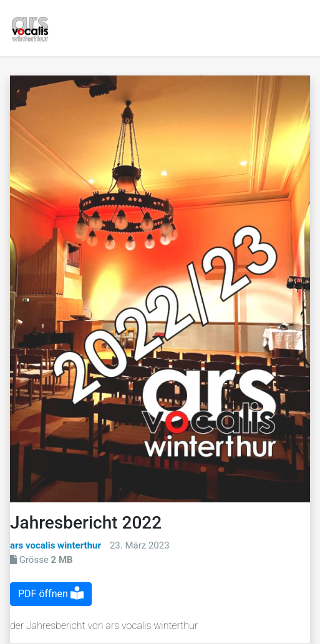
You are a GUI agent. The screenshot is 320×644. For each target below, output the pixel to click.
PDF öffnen (51, 594)
